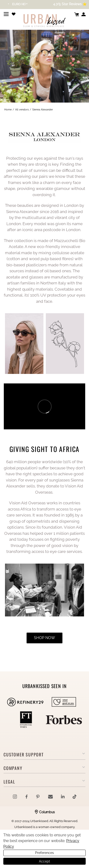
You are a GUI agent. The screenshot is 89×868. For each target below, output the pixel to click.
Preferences (44, 853)
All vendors (22, 110)
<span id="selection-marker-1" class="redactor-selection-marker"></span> (44, 406)
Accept (44, 861)
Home (8, 110)
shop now (44, 638)
